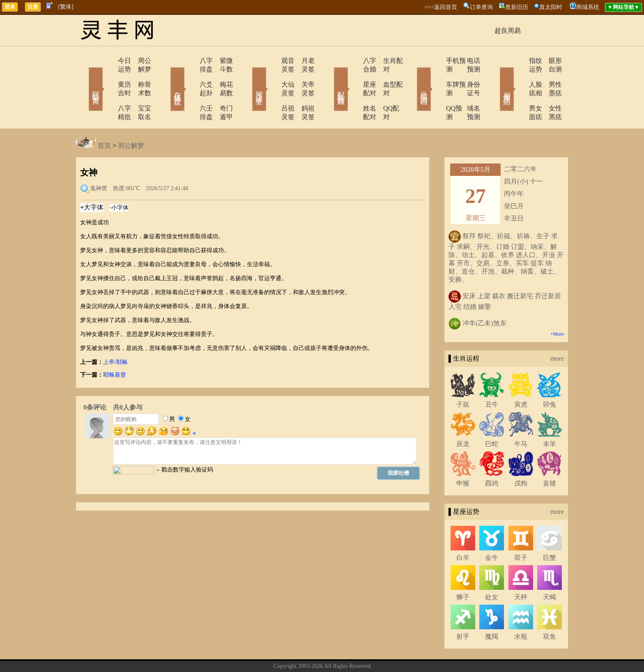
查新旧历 (517, 7)
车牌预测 (436, 76)
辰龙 (463, 418)
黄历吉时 (107, 76)
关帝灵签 (304, 76)
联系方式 (308, 653)
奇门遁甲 (221, 91)
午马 (521, 418)
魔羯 (492, 611)
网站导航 (365, 653)
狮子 (463, 571)
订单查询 (481, 7)
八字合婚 (354, 61)
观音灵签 (271, 61)
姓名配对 (354, 91)
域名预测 (468, 91)
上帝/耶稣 (115, 336)
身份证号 (468, 76)
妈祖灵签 (304, 91)
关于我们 (279, 653)
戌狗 (521, 457)
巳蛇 (492, 418)
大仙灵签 (271, 76)
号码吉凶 (412, 77)
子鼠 (463, 379)
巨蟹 (550, 532)
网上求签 (248, 77)
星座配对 (354, 76)
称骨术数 (139, 76)
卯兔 (550, 379)
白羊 (463, 532)
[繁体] (66, 7)
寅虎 (521, 379)
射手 (463, 611)
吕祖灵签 (271, 91)
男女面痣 (518, 91)
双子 (521, 532)
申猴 (463, 457)
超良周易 (508, 31)
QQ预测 (434, 91)
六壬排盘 (189, 91)
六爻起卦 (189, 76)
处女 (492, 571)
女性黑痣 (550, 91)
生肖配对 (386, 61)
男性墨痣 (550, 76)
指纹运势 (518, 61)
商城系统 (588, 7)
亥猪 (550, 457)
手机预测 (436, 61)
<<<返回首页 (441, 7)
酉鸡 (492, 457)
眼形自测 (550, 61)
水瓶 (521, 611)
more (557, 333)
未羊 (550, 418)
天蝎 (550, 571)
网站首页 (84, 77)
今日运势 (107, 61)
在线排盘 (166, 77)
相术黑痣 (494, 77)
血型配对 (386, 76)
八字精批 (107, 91)
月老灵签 (304, 61)
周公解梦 (139, 61)
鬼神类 (99, 162)
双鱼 (550, 611)
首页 (104, 120)
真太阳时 (551, 7)
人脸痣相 (518, 76)
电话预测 (468, 61)
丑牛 (492, 379)
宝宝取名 (139, 91)
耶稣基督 (115, 349)
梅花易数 (221, 76)
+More (557, 308)
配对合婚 (330, 77)
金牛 (492, 532)
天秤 (521, 571)
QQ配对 (384, 91)
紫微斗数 (221, 61)
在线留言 (336, 653)
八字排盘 (189, 61)
